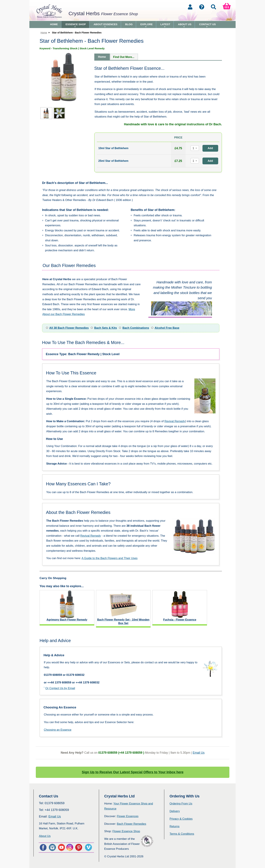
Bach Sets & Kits (105, 328)
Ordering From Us (181, 804)
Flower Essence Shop (126, 831)
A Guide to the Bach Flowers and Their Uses (110, 558)
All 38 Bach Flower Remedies (69, 328)
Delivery (175, 811)
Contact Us (207, 25)
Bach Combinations (136, 328)
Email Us (199, 753)
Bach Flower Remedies (131, 824)
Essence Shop (76, 25)
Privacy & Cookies (181, 819)
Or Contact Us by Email (60, 688)
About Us (185, 25)
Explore (146, 25)
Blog (129, 24)
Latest (165, 25)
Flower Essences (128, 816)
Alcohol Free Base (167, 328)
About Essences (106, 25)
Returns (174, 826)
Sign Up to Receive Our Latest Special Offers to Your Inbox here (133, 772)
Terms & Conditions (182, 834)
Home (54, 24)
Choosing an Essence (58, 730)
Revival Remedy (175, 421)
